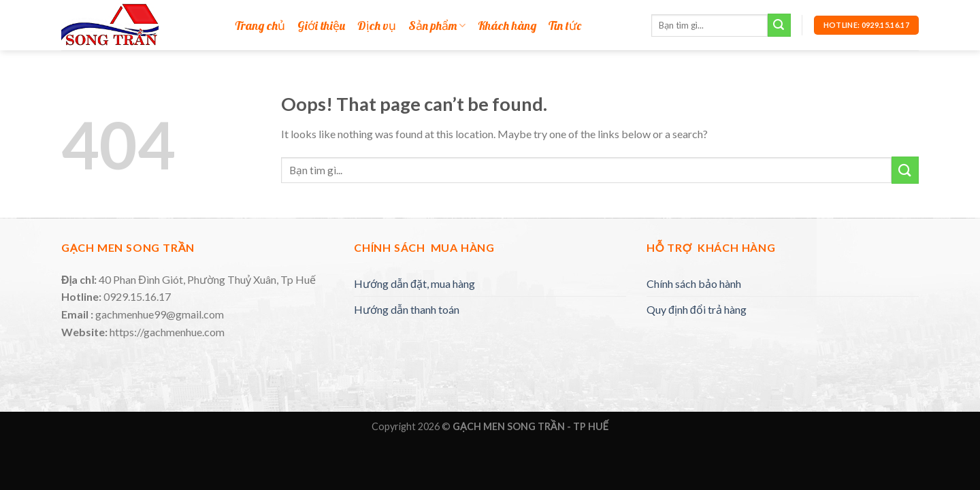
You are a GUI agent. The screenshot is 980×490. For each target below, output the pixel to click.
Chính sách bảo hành (694, 283)
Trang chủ (260, 26)
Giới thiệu (321, 26)
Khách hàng (507, 26)
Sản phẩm (437, 26)
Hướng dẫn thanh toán (407, 309)
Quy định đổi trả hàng (697, 309)
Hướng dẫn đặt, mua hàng (414, 283)
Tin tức (565, 26)
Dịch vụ (377, 26)
